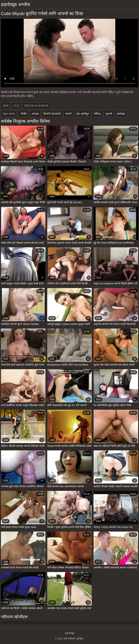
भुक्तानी (109, 114)
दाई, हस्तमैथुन (83, 114)
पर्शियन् (97, 114)
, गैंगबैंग (23, 114)
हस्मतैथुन (121, 114)
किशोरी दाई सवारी (52, 114)
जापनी (68, 114)
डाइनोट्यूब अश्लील (15, 4)
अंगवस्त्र (35, 114)
